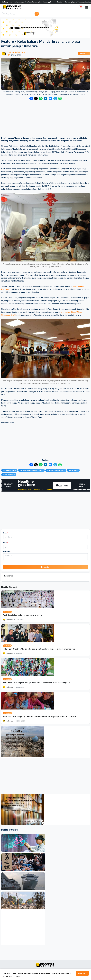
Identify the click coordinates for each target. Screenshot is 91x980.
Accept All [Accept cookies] (82, 973)
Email (6, 543)
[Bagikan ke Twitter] (36, 98)
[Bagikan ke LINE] (41, 98)
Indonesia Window (17, 52)
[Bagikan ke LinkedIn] (46, 98)
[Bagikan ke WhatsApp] (60, 98)
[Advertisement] (45, 119)
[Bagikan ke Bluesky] (50, 98)
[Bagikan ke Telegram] (55, 98)
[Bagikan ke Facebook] (31, 98)
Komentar (7, 552)
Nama (6, 533)
